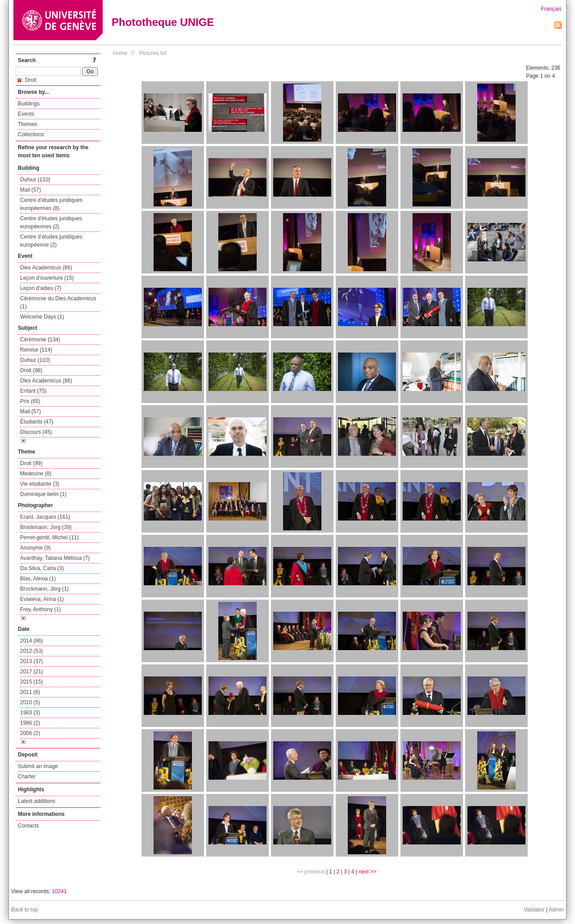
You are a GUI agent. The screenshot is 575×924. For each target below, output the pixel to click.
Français (551, 9)
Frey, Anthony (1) (40, 609)
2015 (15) (31, 682)
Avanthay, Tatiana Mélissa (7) (55, 558)
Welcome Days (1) (42, 317)
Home (120, 53)
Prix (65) (30, 401)
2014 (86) (31, 641)
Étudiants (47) (37, 422)
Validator (534, 910)
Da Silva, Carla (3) (42, 568)
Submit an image (38, 766)
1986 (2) (30, 723)
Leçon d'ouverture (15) (47, 278)
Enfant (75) (33, 391)
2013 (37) (31, 661)
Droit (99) (31, 463)
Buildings (29, 104)
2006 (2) (30, 733)
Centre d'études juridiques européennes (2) (51, 223)
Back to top (25, 910)
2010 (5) (30, 702)
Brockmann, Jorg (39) (46, 527)
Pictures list (153, 53)
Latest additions (37, 801)
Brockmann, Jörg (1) (44, 589)
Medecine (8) (36, 474)
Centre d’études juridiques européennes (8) (51, 204)
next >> (367, 872)
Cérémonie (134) (40, 340)
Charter (27, 777)
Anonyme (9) (35, 548)
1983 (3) (30, 713)
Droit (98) (31, 370)
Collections (31, 134)
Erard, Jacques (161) (45, 517)
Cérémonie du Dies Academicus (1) (58, 302)
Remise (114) (36, 350)
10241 (59, 891)
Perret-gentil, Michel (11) (49, 538)
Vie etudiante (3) (40, 484)
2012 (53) (31, 651)
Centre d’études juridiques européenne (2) (51, 241)
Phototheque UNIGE (163, 22)
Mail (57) (31, 190)
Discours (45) (36, 432)
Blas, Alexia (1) (38, 579)
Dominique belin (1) (43, 494)
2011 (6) (30, 692)
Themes (27, 124)
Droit (27, 80)
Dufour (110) (35, 180)
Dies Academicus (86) (46, 268)
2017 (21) (31, 672)
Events (26, 114)
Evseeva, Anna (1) (42, 599)
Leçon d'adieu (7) (41, 288)
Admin (556, 910)
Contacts (28, 826)
